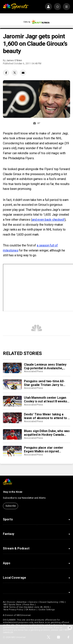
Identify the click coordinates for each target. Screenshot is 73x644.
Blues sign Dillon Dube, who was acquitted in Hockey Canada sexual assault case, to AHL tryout (47, 433)
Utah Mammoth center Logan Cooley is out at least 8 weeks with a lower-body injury (46, 399)
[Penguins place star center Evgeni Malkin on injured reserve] (12, 451)
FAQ (62, 602)
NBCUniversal (24, 615)
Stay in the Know (13, 492)
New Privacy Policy (13, 610)
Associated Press (33, 371)
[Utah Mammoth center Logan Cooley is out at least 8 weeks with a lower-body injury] (12, 401)
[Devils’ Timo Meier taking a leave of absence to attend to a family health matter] (12, 418)
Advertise (22, 602)
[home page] (16, 7)
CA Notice (30, 610)
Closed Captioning (49, 602)
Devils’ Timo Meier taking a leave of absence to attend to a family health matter (47, 416)
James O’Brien (14, 60)
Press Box (29, 605)
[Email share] (23, 73)
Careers (33, 602)
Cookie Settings (47, 610)
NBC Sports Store (12, 605)
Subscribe (11, 506)
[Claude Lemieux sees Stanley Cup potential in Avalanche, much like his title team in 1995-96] (12, 368)
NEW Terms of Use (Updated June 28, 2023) (26, 607)
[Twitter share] (15, 73)
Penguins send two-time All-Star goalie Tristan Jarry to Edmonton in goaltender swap (45, 383)
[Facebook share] (6, 73)
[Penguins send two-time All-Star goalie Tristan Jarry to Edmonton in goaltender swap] (12, 385)
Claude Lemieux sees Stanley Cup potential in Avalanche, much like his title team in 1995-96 (47, 366)
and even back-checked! (48, 220)
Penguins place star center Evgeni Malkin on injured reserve (44, 449)
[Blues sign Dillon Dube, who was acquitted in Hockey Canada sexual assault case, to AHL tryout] (12, 434)
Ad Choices (9, 602)
